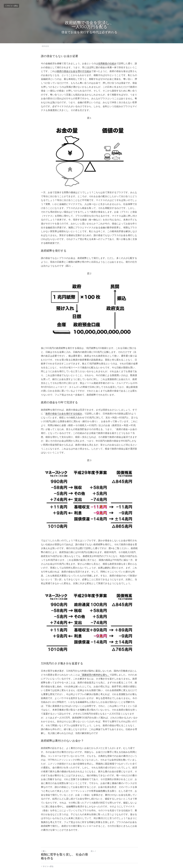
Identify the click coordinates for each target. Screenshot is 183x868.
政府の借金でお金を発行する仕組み (62, 406)
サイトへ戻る (11, 6)
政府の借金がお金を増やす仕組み (65, 71)
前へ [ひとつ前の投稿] (44, 837)
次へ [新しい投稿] (95, 837)
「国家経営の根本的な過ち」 (90, 669)
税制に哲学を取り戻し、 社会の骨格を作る (64, 843)
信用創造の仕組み (107, 64)
